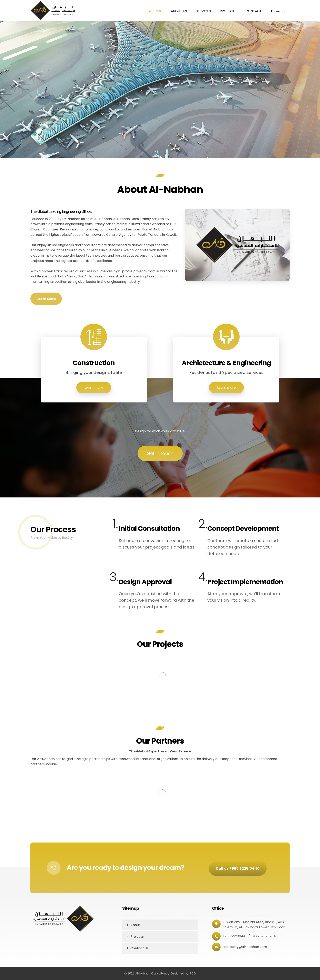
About (135, 925)
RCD (193, 973)
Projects (137, 937)
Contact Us (139, 948)
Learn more (94, 387)
